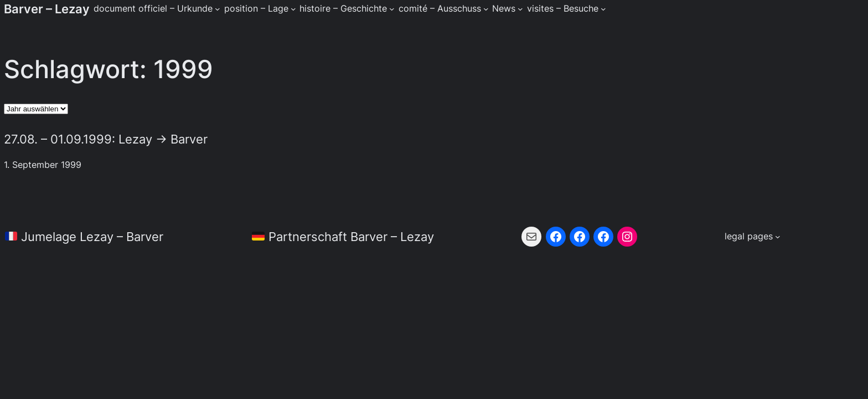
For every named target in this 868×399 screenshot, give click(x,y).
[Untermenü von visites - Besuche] (603, 9)
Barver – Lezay (47, 9)
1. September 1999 (43, 165)
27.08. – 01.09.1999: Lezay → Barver (106, 139)
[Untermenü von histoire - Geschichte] (392, 9)
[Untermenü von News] (520, 9)
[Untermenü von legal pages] (753, 236)
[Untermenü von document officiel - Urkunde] (218, 9)
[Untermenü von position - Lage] (293, 9)
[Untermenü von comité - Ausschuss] (486, 9)
